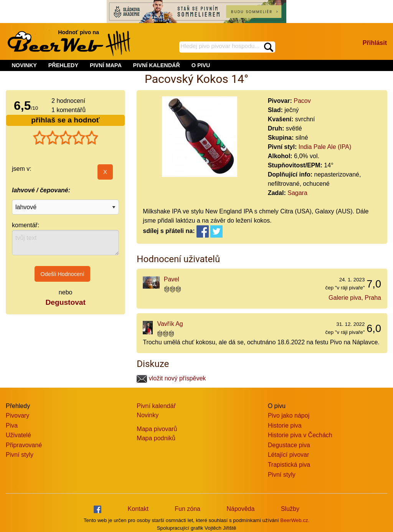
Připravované (24, 445)
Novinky (148, 415)
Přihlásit (375, 43)
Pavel (172, 279)
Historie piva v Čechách (300, 435)
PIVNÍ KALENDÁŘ (157, 65)
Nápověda (240, 509)
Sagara (297, 193)
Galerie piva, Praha (355, 298)
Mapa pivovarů (157, 429)
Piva (12, 425)
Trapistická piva (289, 465)
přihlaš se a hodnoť (65, 120)
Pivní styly (20, 455)
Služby (290, 509)
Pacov (302, 101)
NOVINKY (24, 65)
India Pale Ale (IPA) (325, 147)
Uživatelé (18, 435)
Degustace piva (289, 445)
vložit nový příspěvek (171, 378)
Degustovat (65, 302)
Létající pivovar (289, 455)
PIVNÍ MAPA (106, 65)
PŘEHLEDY (63, 65)
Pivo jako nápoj (289, 416)
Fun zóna (187, 509)
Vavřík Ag (170, 324)
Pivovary (17, 416)
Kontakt (138, 509)
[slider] (66, 138)
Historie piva (285, 425)
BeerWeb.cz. (295, 520)
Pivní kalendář (156, 406)
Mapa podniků (156, 438)
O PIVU (201, 65)
